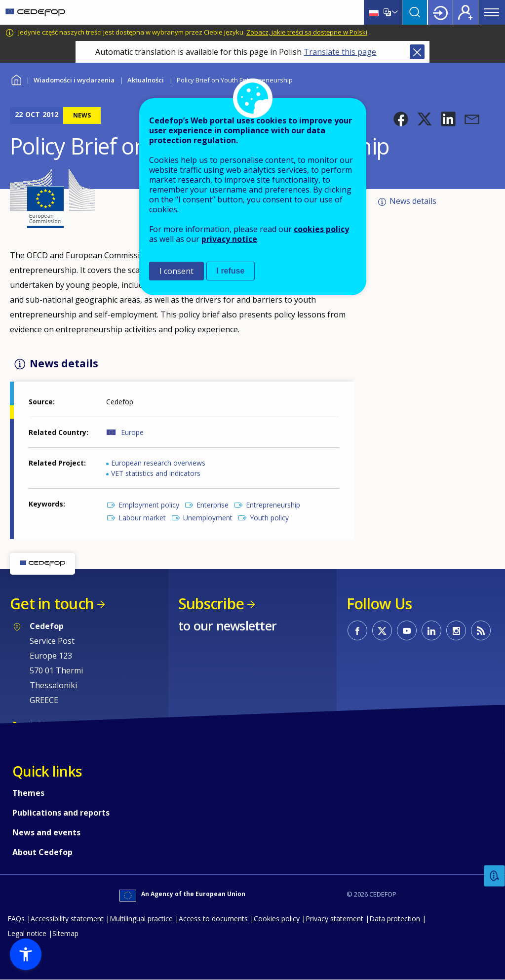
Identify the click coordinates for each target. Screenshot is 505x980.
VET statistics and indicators (156, 473)
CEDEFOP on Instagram (456, 630)
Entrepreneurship (273, 505)
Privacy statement (334, 919)
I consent (176, 271)
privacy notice (229, 239)
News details (413, 201)
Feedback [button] (495, 876)
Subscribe (211, 604)
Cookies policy (277, 919)
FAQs (16, 919)
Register (466, 12)
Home (16, 79)
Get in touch (52, 604)
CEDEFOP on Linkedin (431, 630)
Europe (132, 432)
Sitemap (65, 933)
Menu (492, 12)
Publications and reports (61, 813)
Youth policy (269, 518)
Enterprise (213, 505)
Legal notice (27, 933)
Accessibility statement (67, 919)
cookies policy (321, 229)
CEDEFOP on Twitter (382, 630)
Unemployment (208, 518)
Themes (28, 793)
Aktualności (146, 80)
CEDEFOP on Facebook (357, 630)
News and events (46, 832)
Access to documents (213, 919)
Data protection (395, 919)
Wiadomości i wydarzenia (74, 80)
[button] (401, 119)
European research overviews (158, 463)
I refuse (231, 271)
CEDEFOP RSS (481, 630)
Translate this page (340, 52)
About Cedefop (42, 852)
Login (440, 12)
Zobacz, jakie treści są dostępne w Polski (307, 32)
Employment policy (149, 505)
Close (417, 52)
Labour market (142, 518)
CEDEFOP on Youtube (407, 630)
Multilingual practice (141, 919)
